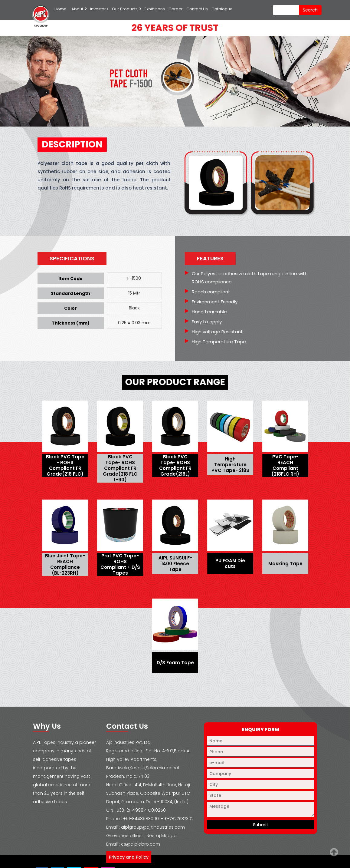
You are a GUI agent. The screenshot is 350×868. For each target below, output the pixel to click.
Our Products (125, 9)
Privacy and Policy (129, 857)
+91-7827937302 (177, 819)
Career (176, 9)
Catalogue (222, 9)
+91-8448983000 (141, 819)
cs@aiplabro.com (141, 844)
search (310, 10)
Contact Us (197, 9)
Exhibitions (155, 9)
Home (61, 9)
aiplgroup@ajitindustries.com (153, 827)
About (77, 9)
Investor (99, 9)
